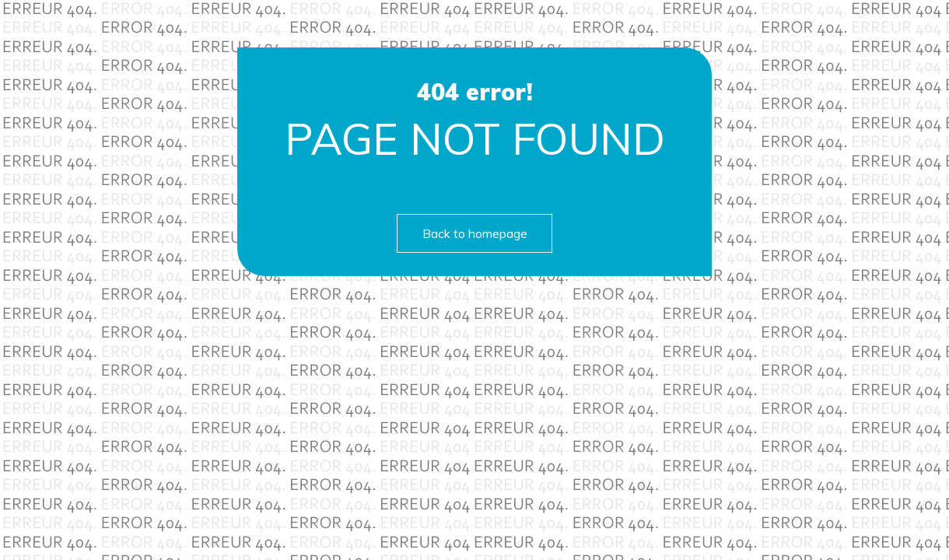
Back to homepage (475, 233)
